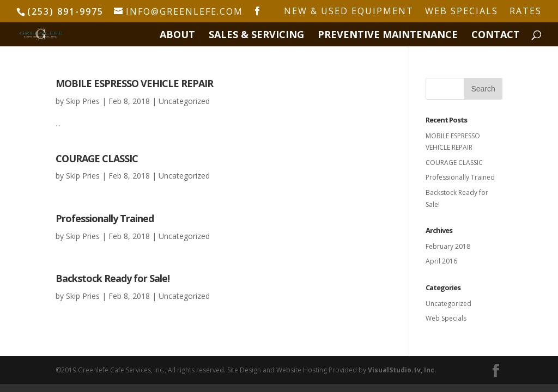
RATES (526, 12)
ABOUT (177, 36)
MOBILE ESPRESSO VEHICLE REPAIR (134, 83)
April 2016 (441, 261)
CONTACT (496, 36)
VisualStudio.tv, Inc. (402, 370)
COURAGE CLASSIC (97, 158)
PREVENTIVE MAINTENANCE (388, 36)
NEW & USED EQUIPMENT (349, 12)
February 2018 (448, 246)
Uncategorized (184, 101)
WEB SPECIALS (462, 12)
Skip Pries (83, 101)
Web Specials (446, 318)
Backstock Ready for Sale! (113, 278)
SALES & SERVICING (256, 36)
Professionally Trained (105, 218)
